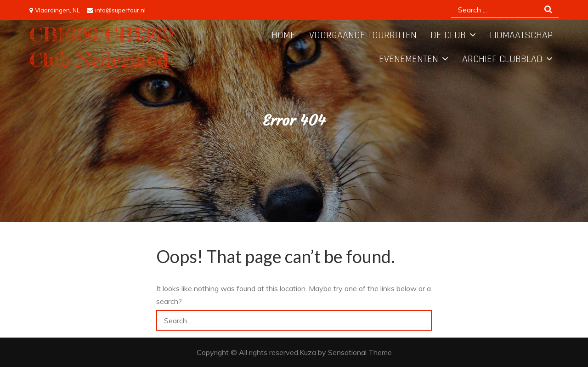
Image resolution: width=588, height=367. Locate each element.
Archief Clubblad (502, 59)
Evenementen (409, 59)
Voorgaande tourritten (363, 35)
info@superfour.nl (116, 10)
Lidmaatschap (521, 35)
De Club (448, 35)
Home (283, 35)
